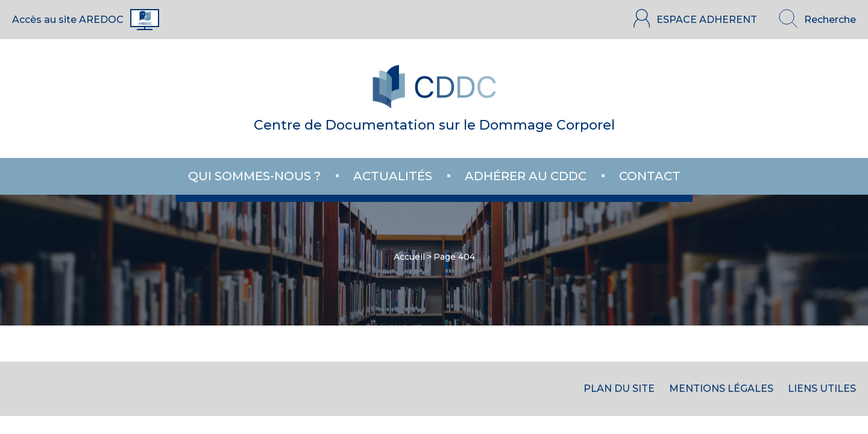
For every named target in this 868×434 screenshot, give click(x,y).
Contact (650, 176)
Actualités (393, 176)
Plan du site (619, 388)
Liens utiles (822, 388)
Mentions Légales (721, 388)
